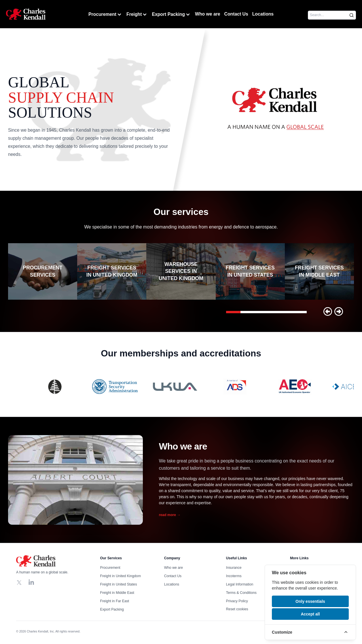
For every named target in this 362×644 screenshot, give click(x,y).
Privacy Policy (237, 601)
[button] (328, 311)
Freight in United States (119, 584)
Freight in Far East (115, 601)
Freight (137, 15)
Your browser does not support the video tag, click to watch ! (276, 109)
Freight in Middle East (117, 593)
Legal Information (240, 584)
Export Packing (171, 15)
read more (170, 515)
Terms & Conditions (241, 593)
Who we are (208, 14)
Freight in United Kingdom (121, 576)
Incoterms (234, 576)
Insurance (234, 568)
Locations (263, 14)
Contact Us (236, 14)
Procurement (105, 15)
